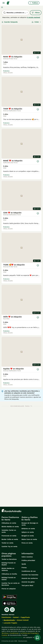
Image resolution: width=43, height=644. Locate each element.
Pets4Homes (6, 617)
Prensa (24, 568)
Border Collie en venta (10, 539)
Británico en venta (28, 529)
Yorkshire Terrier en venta (9, 531)
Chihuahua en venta (9, 523)
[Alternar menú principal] (4, 3)
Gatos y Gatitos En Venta (30, 518)
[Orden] (36, 22)
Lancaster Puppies (10, 623)
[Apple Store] (10, 603)
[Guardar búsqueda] (37, 638)
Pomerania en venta (9, 536)
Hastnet (16, 617)
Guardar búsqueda (10, 22)
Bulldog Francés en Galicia (9, 579)
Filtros (36, 13)
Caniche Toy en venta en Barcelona (11, 584)
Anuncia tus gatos (28, 582)
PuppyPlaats (25, 617)
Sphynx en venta (28, 532)
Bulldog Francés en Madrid (9, 564)
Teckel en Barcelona (9, 559)
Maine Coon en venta (29, 539)
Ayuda (24, 564)
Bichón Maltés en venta (10, 527)
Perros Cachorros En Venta (10, 518)
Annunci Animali (23, 620)
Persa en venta (27, 543)
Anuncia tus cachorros (30, 578)
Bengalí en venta (28, 536)
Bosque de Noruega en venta (30, 524)
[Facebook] (7, 610)
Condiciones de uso (29, 571)
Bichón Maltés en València (8, 569)
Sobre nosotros (27, 557)
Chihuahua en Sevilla (9, 574)
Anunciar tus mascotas (30, 575)
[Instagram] (12, 610)
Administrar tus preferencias (12, 637)
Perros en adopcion (9, 589)
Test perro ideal (27, 585)
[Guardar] (38, 58)
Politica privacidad (28, 560)
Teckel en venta (7, 543)
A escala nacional (34, 17)
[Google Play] (10, 597)
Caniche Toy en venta (9, 546)
